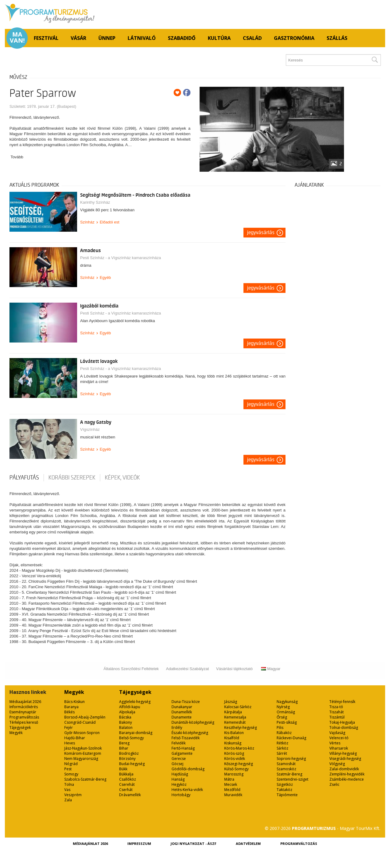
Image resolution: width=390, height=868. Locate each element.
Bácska (125, 717)
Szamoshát (286, 764)
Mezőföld (232, 790)
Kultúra (219, 38)
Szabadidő (182, 38)
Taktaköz (284, 790)
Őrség (282, 717)
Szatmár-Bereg (289, 774)
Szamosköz (286, 769)
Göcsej (177, 764)
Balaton (126, 727)
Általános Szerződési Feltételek (131, 669)
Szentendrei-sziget (292, 779)
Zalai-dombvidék (344, 769)
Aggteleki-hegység (135, 702)
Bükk (123, 769)
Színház (87, 222)
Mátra (229, 779)
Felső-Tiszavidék (186, 738)
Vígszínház (90, 429)
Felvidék (179, 743)
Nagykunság (287, 702)
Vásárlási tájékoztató (234, 669)
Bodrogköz (129, 753)
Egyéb (105, 278)
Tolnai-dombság (344, 727)
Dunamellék (182, 712)
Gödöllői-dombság (188, 769)
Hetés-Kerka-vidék (187, 790)
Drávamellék (130, 795)
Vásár (78, 38)
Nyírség (283, 707)
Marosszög (234, 774)
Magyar (271, 669)
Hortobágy (181, 795)
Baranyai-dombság (136, 733)
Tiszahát (337, 712)
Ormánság (286, 712)
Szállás (337, 38)
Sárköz (282, 748)
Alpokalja (127, 712)
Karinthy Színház (95, 202)
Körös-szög (234, 753)
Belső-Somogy (131, 738)
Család (252, 38)
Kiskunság (233, 743)
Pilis (280, 727)
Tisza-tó (336, 707)
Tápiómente (287, 795)
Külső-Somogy (236, 769)
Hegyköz (179, 784)
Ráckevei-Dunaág (291, 738)
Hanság (178, 779)
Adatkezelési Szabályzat (188, 669)
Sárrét (282, 753)
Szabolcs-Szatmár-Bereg (85, 779)
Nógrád (71, 764)
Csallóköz (128, 779)
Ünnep (107, 38)
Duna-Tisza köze (186, 702)
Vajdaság (337, 733)
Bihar (124, 748)
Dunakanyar (182, 707)
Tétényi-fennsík (342, 702)
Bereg (124, 743)
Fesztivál (46, 38)
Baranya (71, 707)
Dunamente (182, 717)
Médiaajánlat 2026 (25, 702)
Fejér (69, 727)
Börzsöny (127, 759)
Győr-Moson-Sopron (82, 733)
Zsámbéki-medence (347, 779)
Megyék (16, 733)
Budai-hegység (132, 764)
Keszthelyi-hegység (241, 727)
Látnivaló (142, 38)
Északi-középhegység (190, 733)
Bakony (126, 722)
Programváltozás (24, 717)
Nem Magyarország (81, 759)
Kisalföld (232, 738)
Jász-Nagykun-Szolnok (83, 748)
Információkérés (24, 707)
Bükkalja (126, 774)
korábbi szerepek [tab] (72, 478)
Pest (68, 769)
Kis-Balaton (234, 733)
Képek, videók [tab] (122, 478)
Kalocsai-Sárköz (238, 707)
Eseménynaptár (23, 712)
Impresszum (139, 843)
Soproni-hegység (291, 759)
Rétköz (282, 743)
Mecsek (231, 784)
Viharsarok (339, 748)
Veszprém (73, 795)
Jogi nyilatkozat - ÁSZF (193, 843)
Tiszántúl (337, 717)
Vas (67, 790)
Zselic (334, 784)
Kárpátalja (233, 712)
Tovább (17, 157)
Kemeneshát (235, 722)
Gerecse (179, 759)
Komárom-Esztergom (83, 753)
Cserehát (127, 784)
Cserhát (126, 790)
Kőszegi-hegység (239, 764)
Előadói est (109, 222)
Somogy (71, 774)
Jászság (231, 702)
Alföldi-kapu (130, 707)
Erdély (177, 727)
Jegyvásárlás (261, 233)
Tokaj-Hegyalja (342, 722)
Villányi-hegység (343, 753)
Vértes (335, 743)
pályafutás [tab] (24, 478)
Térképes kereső (24, 722)
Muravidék (233, 795)
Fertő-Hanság (183, 748)
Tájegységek (20, 727)
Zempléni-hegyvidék (347, 774)
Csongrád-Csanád (80, 722)
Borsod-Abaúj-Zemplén (85, 717)
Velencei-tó (339, 738)
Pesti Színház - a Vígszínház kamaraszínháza (121, 258)
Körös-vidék (235, 759)
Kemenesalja (235, 717)
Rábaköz (284, 733)
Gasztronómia (294, 38)
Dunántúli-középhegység (193, 722)
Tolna (69, 784)
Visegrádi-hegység (345, 759)
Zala (68, 800)
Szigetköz (285, 784)
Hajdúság (180, 774)
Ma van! (17, 37)
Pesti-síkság (287, 722)
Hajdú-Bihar (75, 738)
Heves (70, 743)
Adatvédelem (248, 843)
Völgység (337, 764)
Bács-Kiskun (74, 702)
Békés (69, 712)
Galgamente (182, 753)
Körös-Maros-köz (239, 748)
